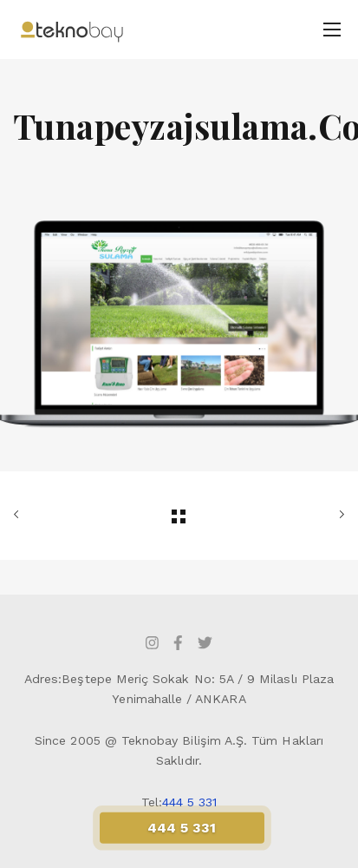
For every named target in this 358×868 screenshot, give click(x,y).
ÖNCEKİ (20, 515)
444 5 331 (190, 802)
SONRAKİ (338, 515)
